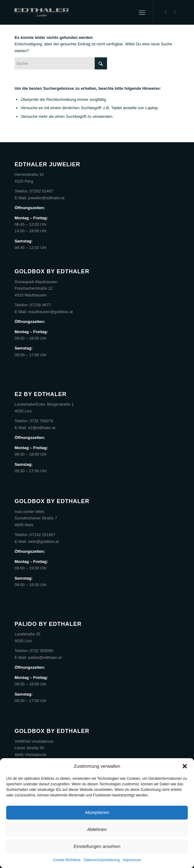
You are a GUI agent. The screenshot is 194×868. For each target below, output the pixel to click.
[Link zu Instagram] (175, 12)
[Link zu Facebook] (166, 12)
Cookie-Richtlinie (67, 860)
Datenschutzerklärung (102, 860)
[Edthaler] (80, 12)
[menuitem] (142, 12)
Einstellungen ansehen (97, 846)
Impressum (132, 860)
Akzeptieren (97, 812)
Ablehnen (97, 829)
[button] (185, 766)
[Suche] (61, 63)
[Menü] (142, 12)
